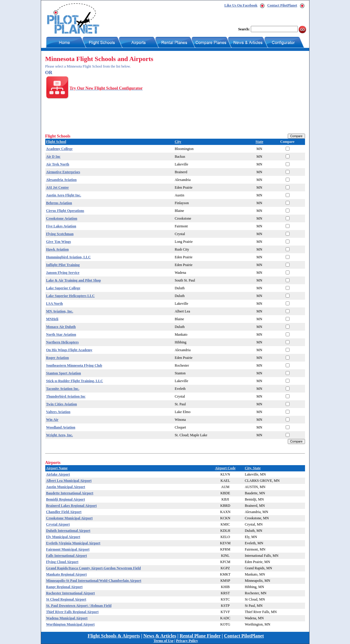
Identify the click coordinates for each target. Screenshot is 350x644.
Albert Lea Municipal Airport (69, 481)
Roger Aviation (58, 358)
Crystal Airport (58, 524)
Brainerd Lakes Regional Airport (71, 506)
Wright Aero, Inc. (60, 435)
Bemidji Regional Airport (66, 499)
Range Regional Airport (64, 587)
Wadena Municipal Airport (67, 618)
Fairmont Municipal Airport (68, 549)
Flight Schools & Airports (114, 636)
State (259, 142)
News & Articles (160, 636)
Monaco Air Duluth (61, 327)
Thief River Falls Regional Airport (72, 612)
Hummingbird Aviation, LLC (69, 257)
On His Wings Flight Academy (69, 350)
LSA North (55, 304)
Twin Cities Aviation (62, 404)
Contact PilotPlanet (282, 5)
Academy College (59, 149)
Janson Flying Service (63, 273)
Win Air (52, 420)
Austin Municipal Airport (66, 487)
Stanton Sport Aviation (64, 373)
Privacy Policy (187, 641)
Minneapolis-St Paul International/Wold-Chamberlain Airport (94, 581)
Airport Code (225, 468)
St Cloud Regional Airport (66, 599)
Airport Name (57, 468)
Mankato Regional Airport (67, 574)
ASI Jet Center (58, 187)
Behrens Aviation (59, 203)
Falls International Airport (67, 556)
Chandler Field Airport (64, 512)
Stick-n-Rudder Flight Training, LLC (75, 381)
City (178, 142)
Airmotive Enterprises (63, 172)
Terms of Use (163, 641)
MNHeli (52, 319)
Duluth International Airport (68, 531)
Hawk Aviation (57, 249)
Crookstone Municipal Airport (69, 518)
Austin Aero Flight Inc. (64, 195)
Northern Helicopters (63, 342)
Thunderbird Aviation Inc (66, 396)
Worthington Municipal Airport (70, 624)
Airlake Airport (58, 474)
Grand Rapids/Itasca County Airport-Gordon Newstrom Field (94, 568)
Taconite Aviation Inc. (63, 389)
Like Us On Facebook (241, 5)
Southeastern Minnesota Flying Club (74, 365)
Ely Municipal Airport (63, 537)
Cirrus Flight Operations (65, 211)
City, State (253, 468)
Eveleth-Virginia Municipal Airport (73, 543)
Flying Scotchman (60, 234)
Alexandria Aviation (62, 180)
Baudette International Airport (70, 493)
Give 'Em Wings (59, 242)
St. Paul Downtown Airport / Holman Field (79, 606)
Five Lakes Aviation (61, 226)
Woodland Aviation (61, 427)
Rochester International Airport (71, 593)
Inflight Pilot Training (63, 265)
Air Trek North (58, 164)
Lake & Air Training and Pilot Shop (74, 280)
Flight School (56, 142)
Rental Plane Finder (200, 636)
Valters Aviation (58, 412)
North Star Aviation (61, 334)
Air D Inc (53, 157)
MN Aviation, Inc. (60, 311)
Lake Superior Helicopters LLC (70, 296)
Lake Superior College (63, 288)
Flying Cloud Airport (62, 562)
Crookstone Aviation (62, 218)
